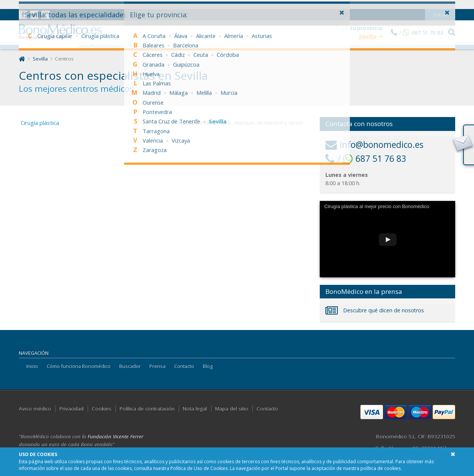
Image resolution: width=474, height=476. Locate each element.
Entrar (440, 6)
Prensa (157, 366)
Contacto (184, 366)
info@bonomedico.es (374, 145)
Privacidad (71, 409)
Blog (208, 366)
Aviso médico (35, 409)
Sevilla (40, 59)
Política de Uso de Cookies (199, 468)
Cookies (102, 409)
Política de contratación (147, 409)
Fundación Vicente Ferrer (115, 436)
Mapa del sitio (232, 409)
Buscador (130, 366)
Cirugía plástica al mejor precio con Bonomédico (377, 206)
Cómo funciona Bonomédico (79, 366)
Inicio (32, 366)
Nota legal (195, 409)
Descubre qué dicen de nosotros (375, 310)
